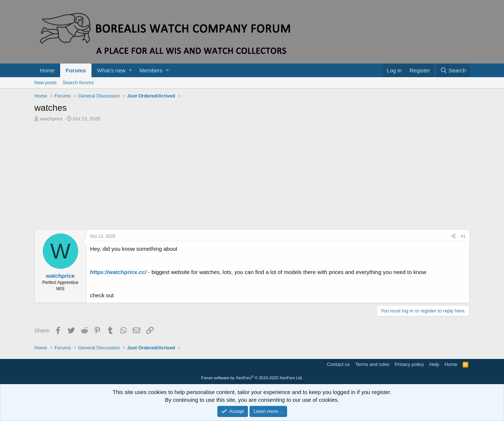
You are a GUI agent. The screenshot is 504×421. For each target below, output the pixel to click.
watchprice (51, 119)
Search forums (78, 83)
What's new (111, 70)
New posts (46, 83)
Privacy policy (409, 364)
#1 (463, 236)
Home (47, 70)
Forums (76, 70)
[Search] (453, 70)
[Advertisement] (252, 178)
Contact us (338, 364)
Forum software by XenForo (252, 378)
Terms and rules (372, 364)
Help (434, 364)
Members (151, 70)
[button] (130, 70)
